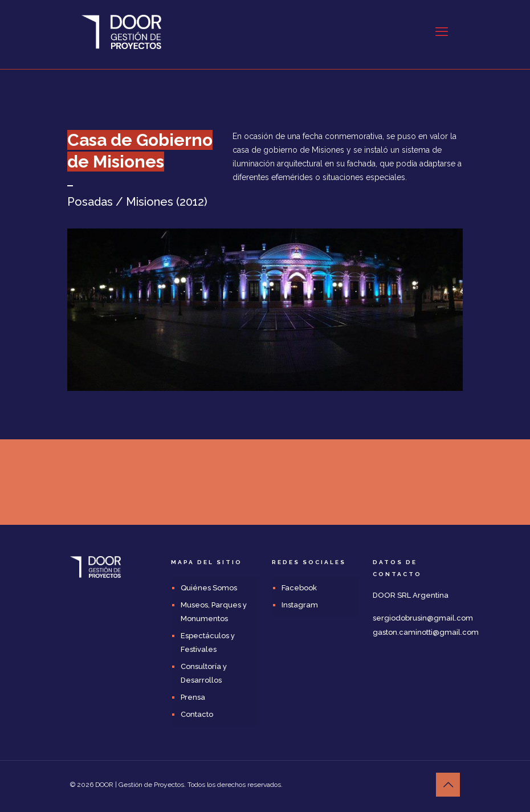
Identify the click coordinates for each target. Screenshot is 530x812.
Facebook (299, 588)
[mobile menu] (442, 31)
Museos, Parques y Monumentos (214, 612)
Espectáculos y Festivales (208, 642)
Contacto (197, 714)
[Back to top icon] (448, 785)
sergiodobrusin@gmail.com (423, 618)
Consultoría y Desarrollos (204, 673)
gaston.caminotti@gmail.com (426, 632)
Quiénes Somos (209, 588)
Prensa (193, 697)
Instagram (300, 605)
